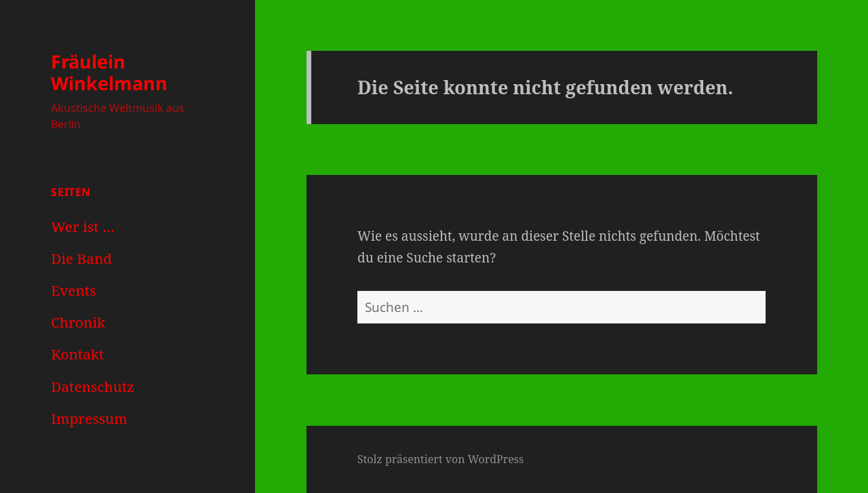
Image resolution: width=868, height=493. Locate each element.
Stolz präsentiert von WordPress (440, 459)
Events (73, 290)
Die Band (81, 258)
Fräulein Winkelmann (109, 72)
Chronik (78, 322)
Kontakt (77, 354)
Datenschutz (93, 387)
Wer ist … (82, 226)
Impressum (89, 418)
